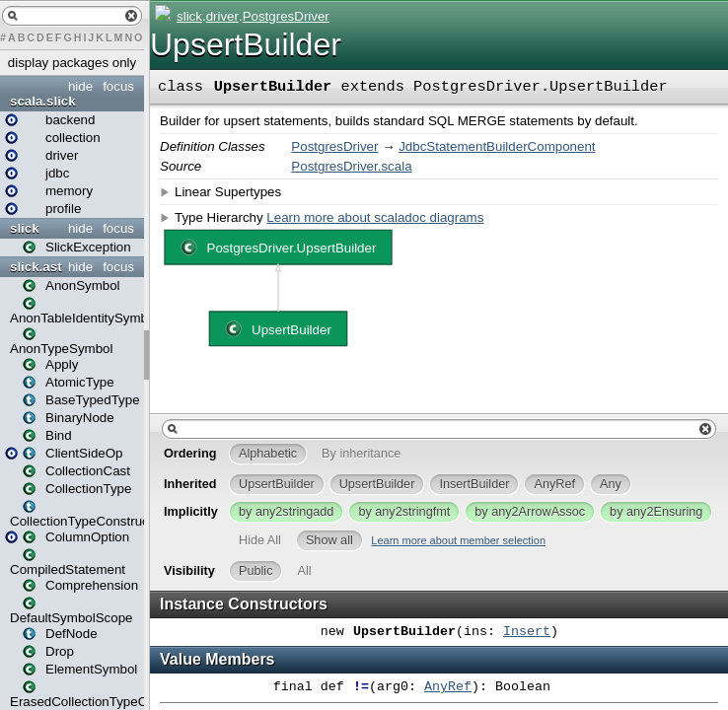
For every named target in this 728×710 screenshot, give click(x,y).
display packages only (72, 63)
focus (118, 86)
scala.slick (43, 101)
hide (80, 86)
